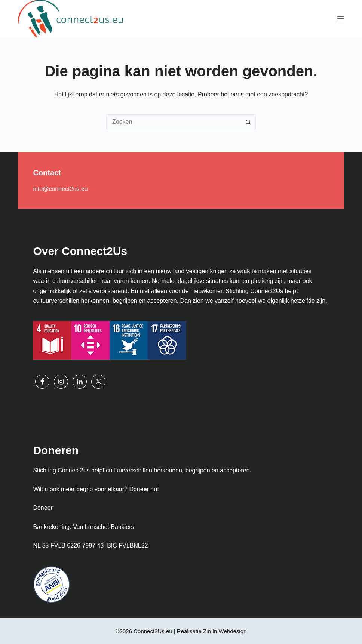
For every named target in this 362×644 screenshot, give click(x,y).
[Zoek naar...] (174, 122)
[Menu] (341, 19)
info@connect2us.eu (60, 189)
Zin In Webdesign (225, 631)
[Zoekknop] (248, 122)
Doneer (43, 508)
